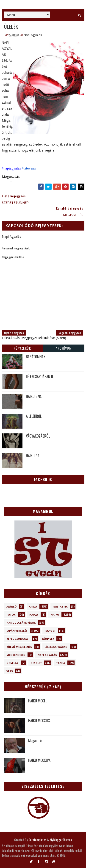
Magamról (35, 740)
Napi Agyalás (33, 35)
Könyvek (48, 639)
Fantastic (60, 606)
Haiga (34, 615)
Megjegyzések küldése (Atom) (44, 338)
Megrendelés (16, 655)
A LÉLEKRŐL (34, 416)
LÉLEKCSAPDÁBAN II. (40, 377)
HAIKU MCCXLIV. (39, 760)
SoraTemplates (37, 840)
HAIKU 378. (34, 396)
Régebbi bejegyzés (70, 333)
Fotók (11, 615)
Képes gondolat (18, 639)
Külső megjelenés (19, 647)
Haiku (55, 615)
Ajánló (11, 606)
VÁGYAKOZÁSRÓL (38, 436)
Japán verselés (17, 631)
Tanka (61, 663)
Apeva (33, 606)
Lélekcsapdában (56, 647)
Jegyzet (50, 631)
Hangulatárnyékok (21, 623)
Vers (10, 671)
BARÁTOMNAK (36, 357)
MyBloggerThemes (61, 840)
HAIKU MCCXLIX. (39, 721)
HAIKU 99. (33, 456)
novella (12, 663)
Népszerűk (22, 348)
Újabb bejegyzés (14, 333)
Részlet (36, 663)
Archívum (64, 348)
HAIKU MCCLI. (38, 701)
